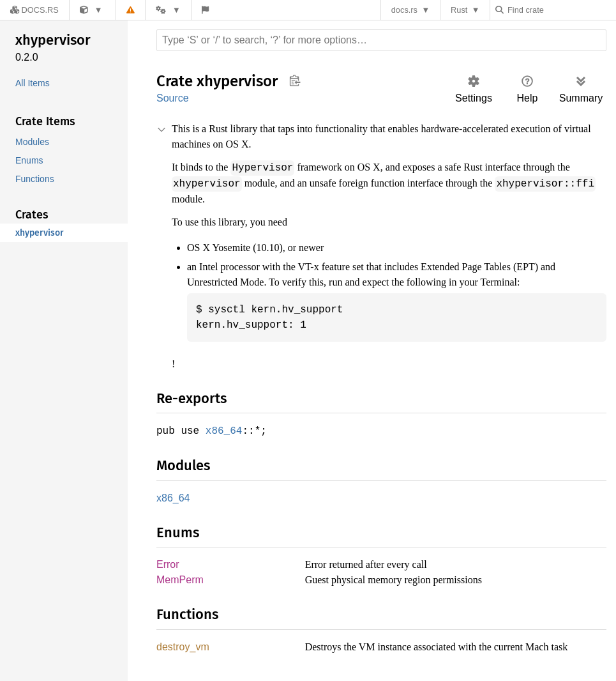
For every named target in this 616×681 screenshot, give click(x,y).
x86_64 (227, 429)
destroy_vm (183, 647)
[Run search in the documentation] (381, 40)
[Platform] (161, 10)
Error (168, 564)
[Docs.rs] (31, 10)
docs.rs (408, 10)
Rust (462, 10)
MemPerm (180, 580)
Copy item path (295, 80)
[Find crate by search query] (562, 10)
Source (172, 98)
